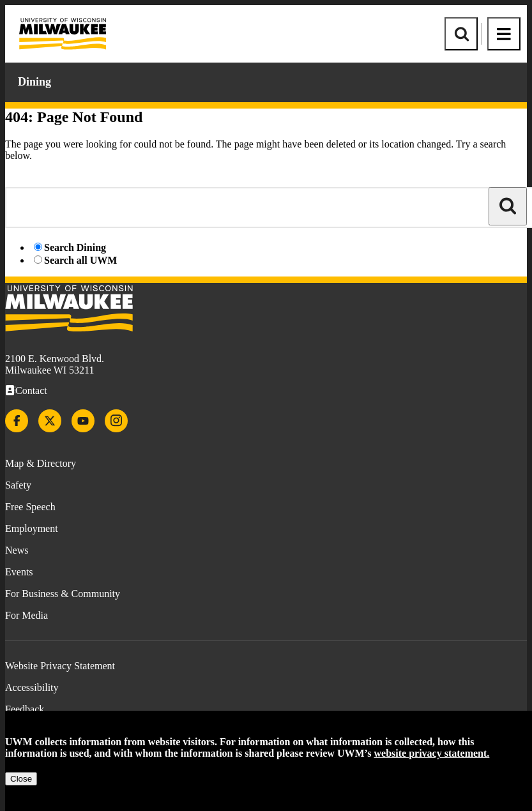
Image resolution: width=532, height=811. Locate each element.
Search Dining (75, 247)
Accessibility (32, 687)
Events (19, 572)
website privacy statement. (432, 753)
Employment (32, 528)
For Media (27, 615)
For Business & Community (63, 594)
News (17, 550)
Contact (31, 390)
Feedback (25, 709)
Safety (18, 485)
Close (21, 779)
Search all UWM (80, 260)
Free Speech (30, 507)
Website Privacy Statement (60, 666)
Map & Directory (41, 463)
